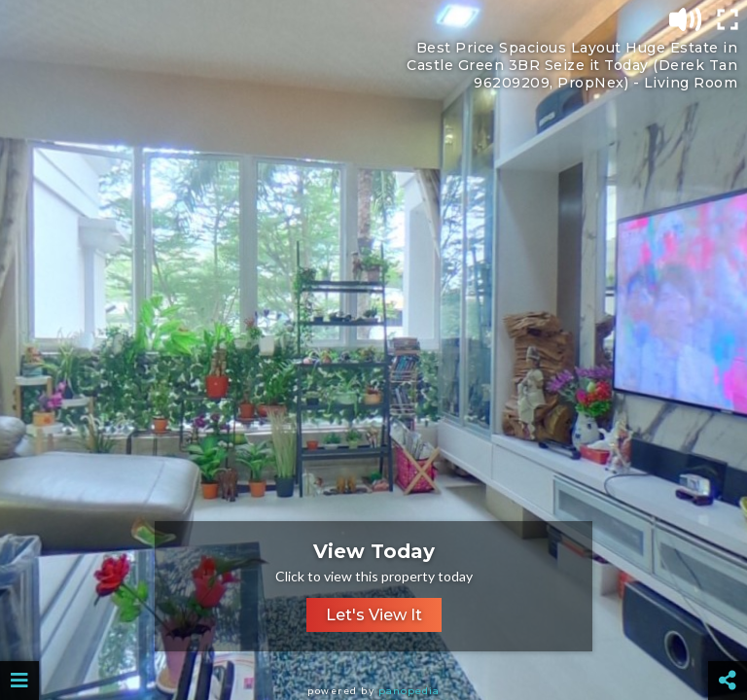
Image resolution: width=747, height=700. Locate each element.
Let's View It (374, 615)
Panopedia (409, 691)
